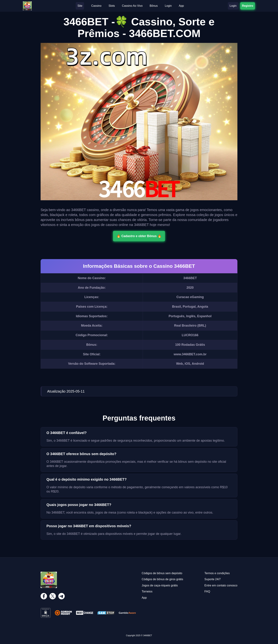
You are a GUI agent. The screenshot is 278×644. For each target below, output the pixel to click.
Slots (112, 6)
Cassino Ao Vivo (132, 6)
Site (80, 6)
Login (168, 6)
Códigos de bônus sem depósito (162, 573)
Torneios (147, 591)
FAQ (207, 591)
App (181, 6)
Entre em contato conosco (221, 585)
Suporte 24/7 (213, 579)
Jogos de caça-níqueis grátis (160, 585)
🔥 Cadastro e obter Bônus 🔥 (139, 236)
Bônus (154, 6)
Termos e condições (217, 573)
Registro (248, 6)
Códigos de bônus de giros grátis (162, 579)
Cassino (96, 6)
